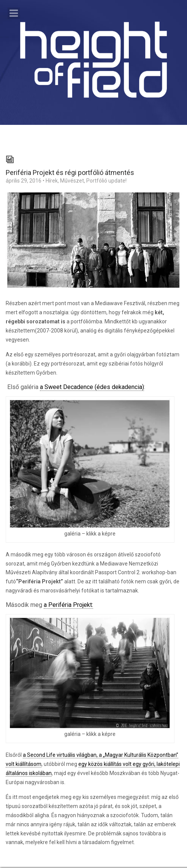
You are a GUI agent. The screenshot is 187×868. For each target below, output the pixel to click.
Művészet (72, 181)
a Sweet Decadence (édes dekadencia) (92, 387)
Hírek (52, 181)
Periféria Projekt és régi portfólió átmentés (70, 172)
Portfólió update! (106, 181)
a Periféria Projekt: (68, 605)
